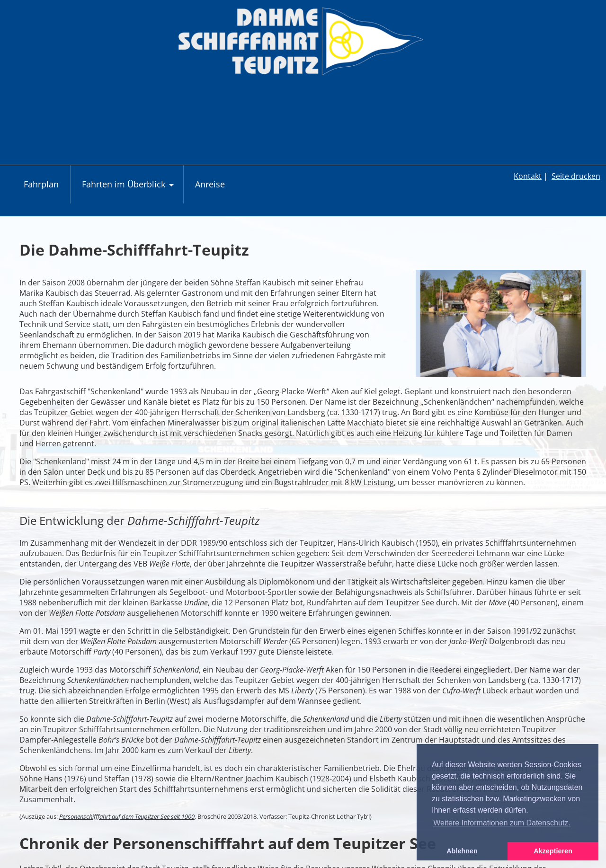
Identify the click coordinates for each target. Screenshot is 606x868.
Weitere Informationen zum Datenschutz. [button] (502, 823)
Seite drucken (576, 176)
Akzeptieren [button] (553, 851)
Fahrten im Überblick (129, 189)
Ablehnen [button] (462, 851)
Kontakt (528, 176)
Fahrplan (41, 184)
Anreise (210, 184)
